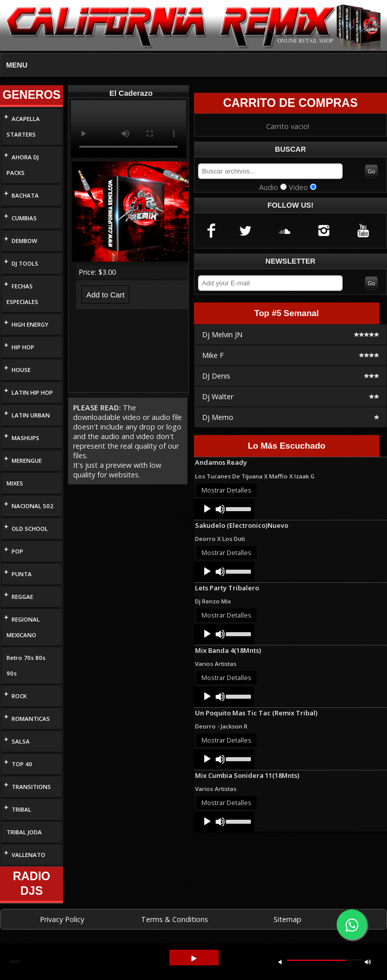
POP (17, 551)
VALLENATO (28, 855)
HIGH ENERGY (30, 324)
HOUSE (21, 370)
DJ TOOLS (25, 263)
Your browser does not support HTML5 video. (128, 129)
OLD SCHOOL (30, 529)
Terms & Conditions (175, 919)
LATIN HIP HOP (32, 392)
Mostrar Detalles (227, 490)
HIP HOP (23, 347)
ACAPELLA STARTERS (23, 127)
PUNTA (22, 574)
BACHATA (25, 195)
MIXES (15, 483)
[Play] (207, 509)
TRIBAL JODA (24, 832)
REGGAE (22, 597)
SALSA (21, 741)
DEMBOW (24, 241)
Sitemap (287, 919)
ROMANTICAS (31, 719)
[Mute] (220, 509)
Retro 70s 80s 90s (26, 665)
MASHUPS (25, 438)
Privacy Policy (62, 919)
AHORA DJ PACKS (23, 165)
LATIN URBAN (31, 415)
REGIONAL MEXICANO (23, 627)
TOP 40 (22, 764)
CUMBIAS (24, 218)
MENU (17, 65)
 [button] (368, 962)
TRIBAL (21, 809)
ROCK (19, 696)
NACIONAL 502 (33, 506)
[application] (224, 509)
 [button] (194, 959)
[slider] (238, 508)
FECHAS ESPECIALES (22, 294)
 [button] (280, 962)
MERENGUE (27, 461)
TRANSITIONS (31, 787)
